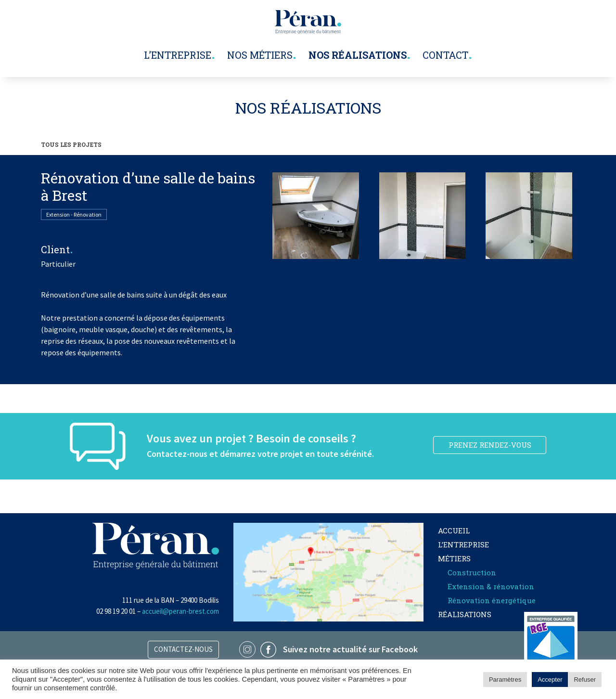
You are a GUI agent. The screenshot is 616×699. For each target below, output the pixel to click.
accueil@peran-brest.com (180, 611)
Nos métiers (260, 55)
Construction (472, 572)
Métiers (454, 558)
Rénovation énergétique (492, 600)
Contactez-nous (183, 649)
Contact (445, 55)
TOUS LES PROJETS (71, 144)
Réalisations (465, 614)
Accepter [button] (550, 680)
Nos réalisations (358, 55)
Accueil (454, 531)
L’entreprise (178, 55)
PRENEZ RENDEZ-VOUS (490, 445)
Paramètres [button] (505, 680)
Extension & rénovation (491, 586)
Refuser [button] (585, 680)
